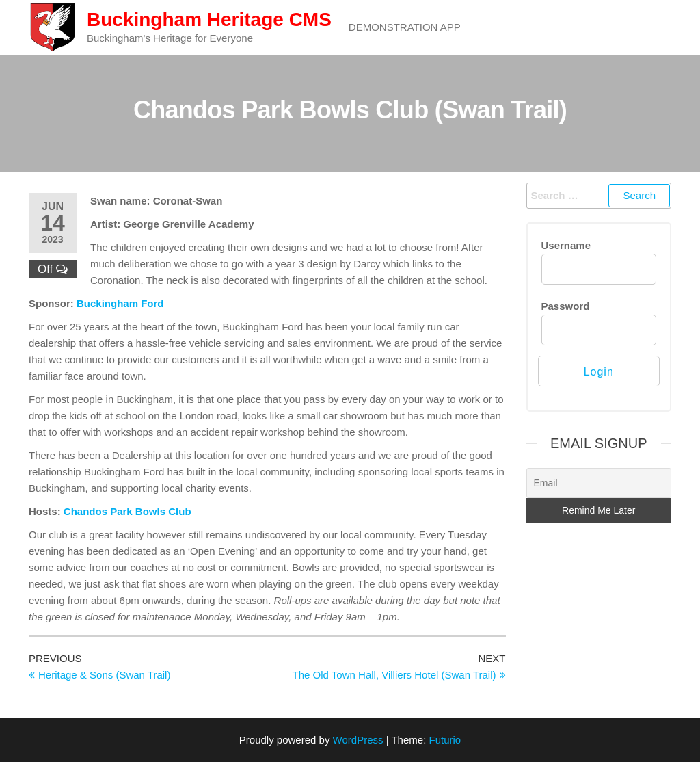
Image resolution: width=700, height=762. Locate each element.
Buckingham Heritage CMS (209, 19)
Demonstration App (405, 27)
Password (566, 306)
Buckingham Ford (120, 303)
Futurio (445, 740)
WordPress (358, 740)
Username (566, 245)
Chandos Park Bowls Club (127, 511)
